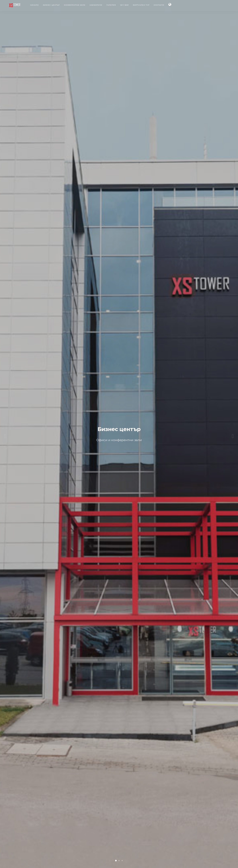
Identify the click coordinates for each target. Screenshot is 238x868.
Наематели (96, 5)
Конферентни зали (75, 5)
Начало (34, 5)
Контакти (159, 5)
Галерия (111, 5)
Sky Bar (124, 5)
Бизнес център (51, 5)
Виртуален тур (141, 5)
